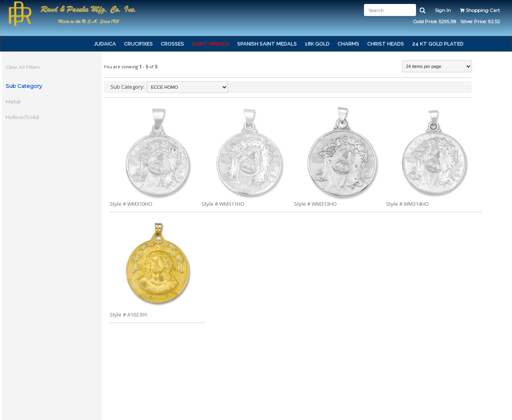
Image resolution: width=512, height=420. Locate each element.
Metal (17, 102)
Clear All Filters (27, 67)
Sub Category (28, 86)
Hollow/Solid (27, 117)
